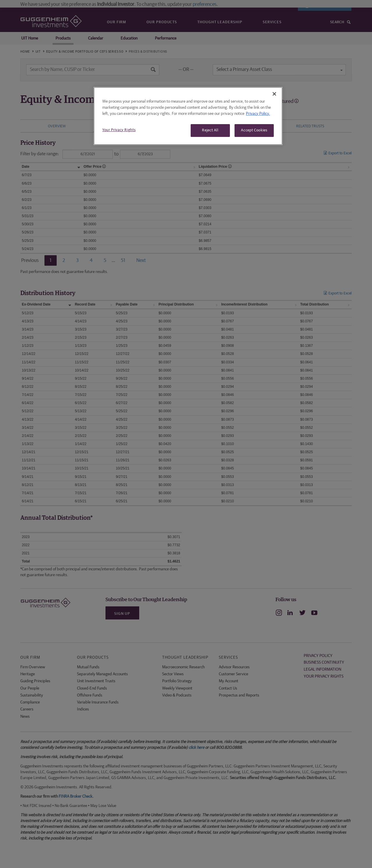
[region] (188, 116)
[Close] (274, 94)
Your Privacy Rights (119, 130)
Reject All (210, 130)
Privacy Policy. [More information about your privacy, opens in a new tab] (258, 114)
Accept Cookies (254, 130)
